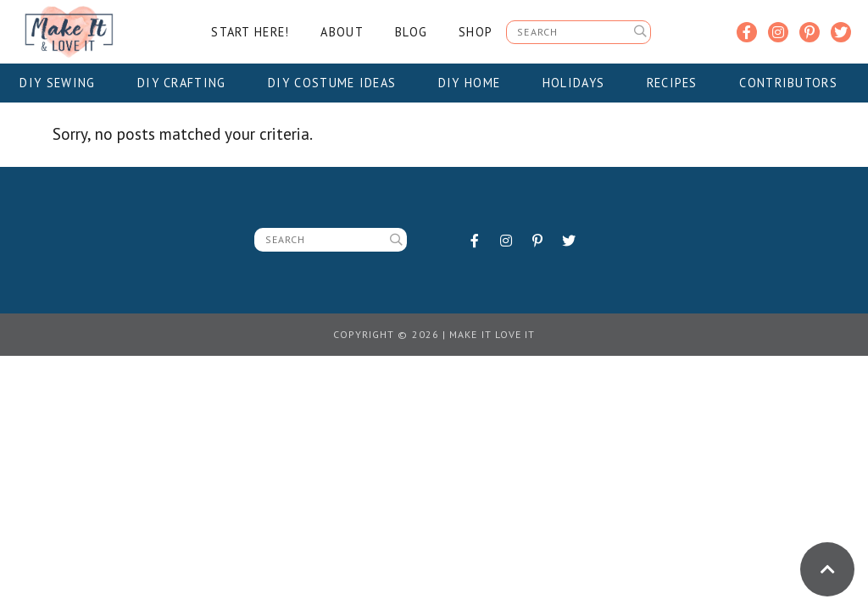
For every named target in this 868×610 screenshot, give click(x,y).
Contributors (793, 83)
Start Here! (250, 32)
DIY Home (475, 83)
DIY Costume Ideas (337, 83)
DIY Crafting (187, 83)
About (342, 32)
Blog (411, 32)
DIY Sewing (63, 83)
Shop (476, 32)
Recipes (678, 83)
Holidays (579, 83)
